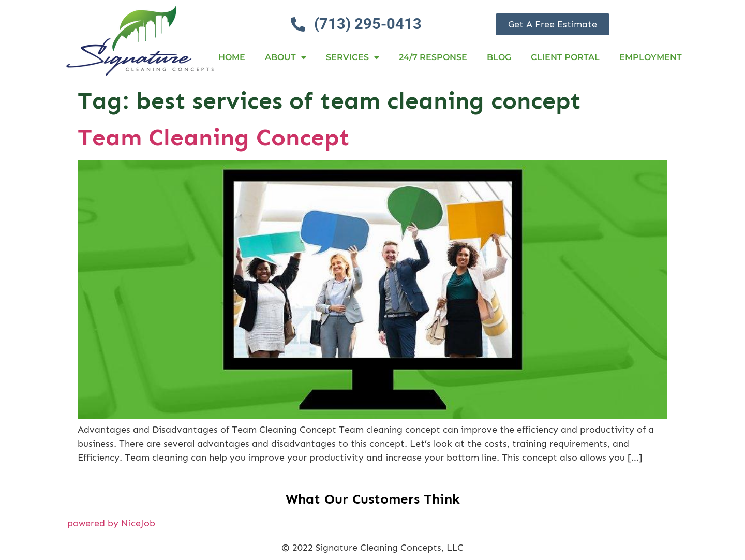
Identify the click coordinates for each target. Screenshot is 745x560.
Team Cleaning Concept (214, 137)
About (286, 57)
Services (353, 57)
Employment (651, 57)
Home (232, 57)
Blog (499, 57)
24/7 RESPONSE (433, 57)
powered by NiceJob (111, 523)
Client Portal (565, 57)
